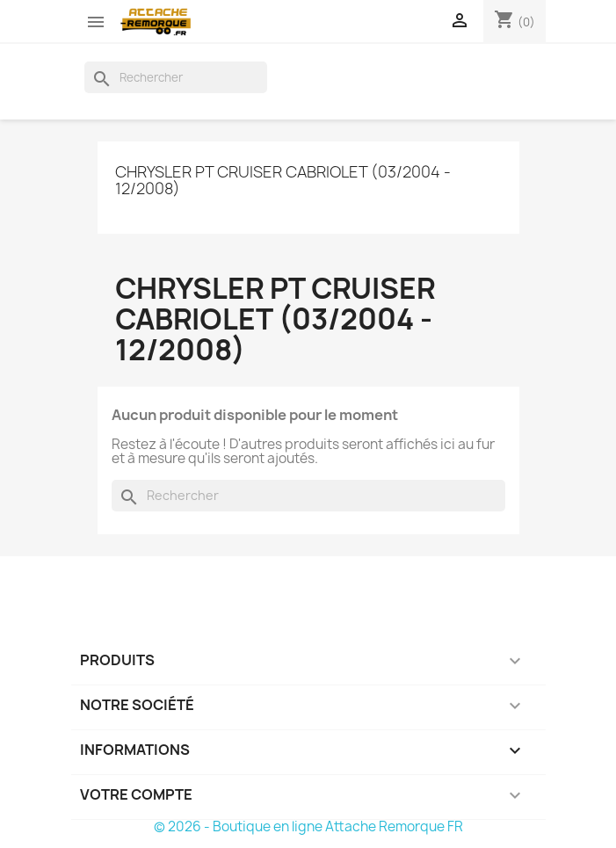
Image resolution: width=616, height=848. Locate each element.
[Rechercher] (176, 77)
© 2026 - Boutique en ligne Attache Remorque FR (308, 826)
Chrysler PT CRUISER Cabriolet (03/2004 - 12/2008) (283, 180)
